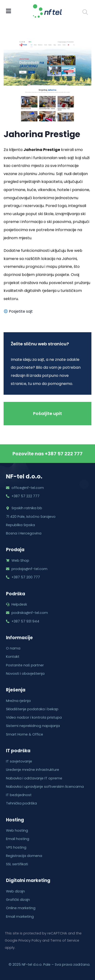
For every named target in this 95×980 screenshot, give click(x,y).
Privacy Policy (30, 940)
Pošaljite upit (47, 413)
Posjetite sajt (18, 311)
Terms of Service (65, 940)
